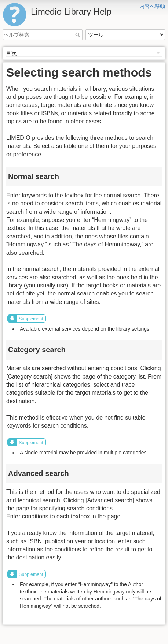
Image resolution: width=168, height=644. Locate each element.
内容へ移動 (152, 6)
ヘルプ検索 (79, 35)
